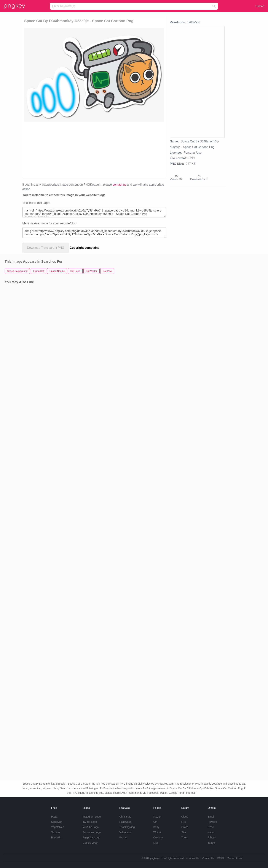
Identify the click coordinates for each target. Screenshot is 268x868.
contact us (119, 185)
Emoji (211, 817)
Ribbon (212, 837)
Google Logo (90, 843)
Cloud (185, 817)
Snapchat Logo (91, 837)
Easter (123, 837)
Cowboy (158, 837)
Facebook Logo (92, 832)
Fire (184, 822)
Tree (184, 837)
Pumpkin (56, 837)
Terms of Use (235, 858)
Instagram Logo (92, 817)
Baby (156, 827)
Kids (156, 843)
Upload (260, 6)
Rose (211, 827)
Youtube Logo (91, 827)
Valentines (125, 832)
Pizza (54, 817)
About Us (194, 858)
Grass (185, 827)
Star (184, 832)
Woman (158, 832)
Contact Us (208, 858)
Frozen (157, 817)
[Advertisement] (94, 150)
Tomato (55, 832)
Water (211, 832)
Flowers (212, 822)
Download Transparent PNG (46, 248)
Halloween (125, 822)
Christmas (125, 817)
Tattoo (211, 843)
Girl (155, 822)
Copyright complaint (84, 248)
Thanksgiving (127, 827)
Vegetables (58, 827)
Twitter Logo (90, 822)
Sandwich (57, 822)
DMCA (221, 858)
